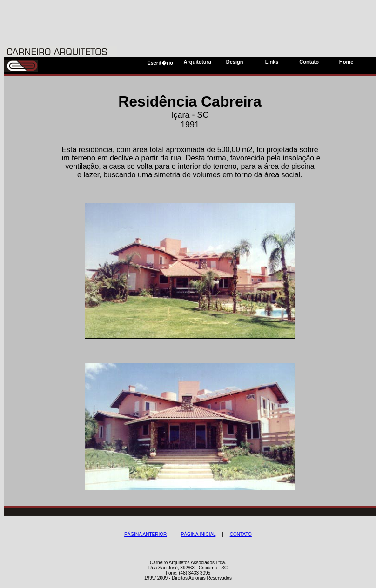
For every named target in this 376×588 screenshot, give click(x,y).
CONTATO (241, 534)
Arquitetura (197, 62)
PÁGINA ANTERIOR (145, 534)
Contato (309, 62)
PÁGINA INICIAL (198, 534)
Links (272, 62)
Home (346, 62)
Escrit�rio (160, 63)
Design (235, 62)
